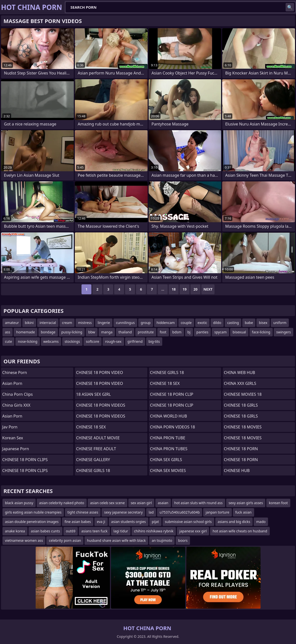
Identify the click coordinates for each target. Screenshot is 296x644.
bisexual (239, 332)
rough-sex (113, 341)
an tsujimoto (162, 540)
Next (208, 289)
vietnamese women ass (24, 540)
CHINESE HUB (237, 471)
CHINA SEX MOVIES (168, 471)
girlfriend (135, 341)
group (146, 323)
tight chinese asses (83, 512)
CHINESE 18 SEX (91, 427)
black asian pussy (19, 503)
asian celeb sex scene (108, 503)
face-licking (261, 332)
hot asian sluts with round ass (199, 503)
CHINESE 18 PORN (241, 449)
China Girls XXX (16, 405)
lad (151, 512)
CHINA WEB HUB (240, 372)
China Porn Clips (17, 394)
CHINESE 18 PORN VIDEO (99, 372)
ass (8, 332)
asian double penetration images (32, 522)
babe (249, 323)
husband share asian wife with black (116, 540)
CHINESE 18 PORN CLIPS (25, 460)
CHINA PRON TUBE (168, 438)
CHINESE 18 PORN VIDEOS (101, 405)
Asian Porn (12, 383)
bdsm (177, 332)
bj (189, 332)
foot (163, 332)
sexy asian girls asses (246, 503)
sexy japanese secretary (123, 512)
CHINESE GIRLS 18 (93, 471)
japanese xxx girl (193, 531)
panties (202, 332)
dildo (217, 323)
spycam (220, 332)
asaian (163, 503)
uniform (280, 323)
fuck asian (243, 512)
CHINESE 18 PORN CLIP (172, 394)
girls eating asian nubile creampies (33, 512)
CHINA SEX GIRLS (166, 460)
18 (174, 289)
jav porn (10, 427)
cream (67, 323)
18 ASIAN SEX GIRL (93, 394)
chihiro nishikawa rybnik (154, 531)
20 (195, 289)
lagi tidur (121, 531)
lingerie (104, 323)
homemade (26, 332)
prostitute (146, 332)
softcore (93, 341)
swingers (283, 332)
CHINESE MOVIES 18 (243, 394)
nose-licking (28, 341)
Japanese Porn (16, 449)
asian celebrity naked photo (62, 503)
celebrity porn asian (65, 540)
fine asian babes (78, 522)
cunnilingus (125, 323)
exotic (202, 323)
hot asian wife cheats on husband (240, 531)
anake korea (15, 531)
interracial (48, 323)
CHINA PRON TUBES (169, 449)
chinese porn (15, 372)
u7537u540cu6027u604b (180, 512)
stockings (72, 341)
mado (261, 522)
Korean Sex (13, 438)
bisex (263, 323)
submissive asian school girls (188, 522)
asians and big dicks (234, 522)
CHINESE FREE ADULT (96, 449)
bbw (92, 332)
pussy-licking (72, 332)
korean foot (278, 503)
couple (186, 323)
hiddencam (166, 323)
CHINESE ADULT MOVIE (98, 438)
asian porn (12, 416)
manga (107, 332)
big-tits (154, 341)
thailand (125, 332)
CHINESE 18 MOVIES (243, 427)
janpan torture (217, 512)
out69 (71, 531)
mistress (85, 323)
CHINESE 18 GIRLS (241, 405)
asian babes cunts (45, 531)
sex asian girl (141, 503)
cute (8, 341)
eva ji (101, 522)
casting (233, 323)
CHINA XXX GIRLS (240, 383)
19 (185, 289)
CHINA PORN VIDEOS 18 (173, 427)
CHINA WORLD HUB (169, 416)
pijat (155, 522)
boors (183, 540)
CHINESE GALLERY (93, 460)
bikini (29, 323)
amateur (12, 323)
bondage (48, 332)
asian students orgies (129, 522)
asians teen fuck (94, 531)
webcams (51, 341)
